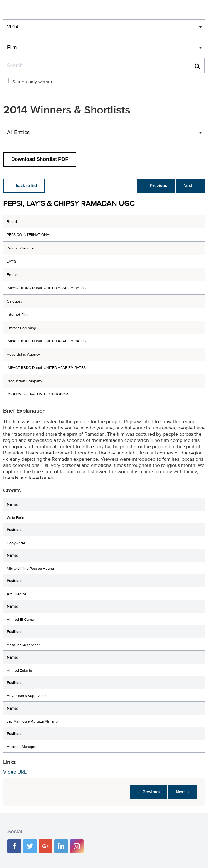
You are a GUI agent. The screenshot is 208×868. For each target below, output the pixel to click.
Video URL (15, 772)
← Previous (156, 186)
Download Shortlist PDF (40, 159)
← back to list (24, 186)
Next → (190, 186)
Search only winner (32, 82)
